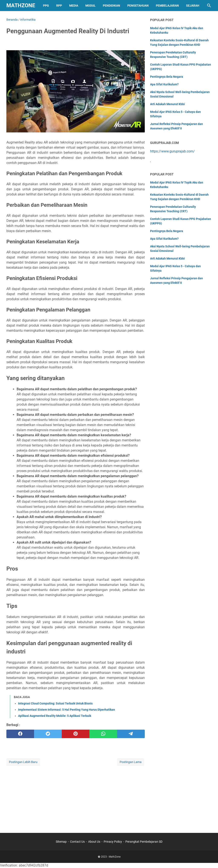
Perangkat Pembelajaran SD (144, 842)
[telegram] (131, 734)
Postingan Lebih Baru (23, 762)
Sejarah (193, 6)
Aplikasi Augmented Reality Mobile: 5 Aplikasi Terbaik (55, 716)
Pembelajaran (167, 6)
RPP (59, 6)
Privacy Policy (113, 842)
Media (74, 6)
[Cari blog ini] (209, 6)
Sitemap (61, 842)
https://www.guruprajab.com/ (172, 151)
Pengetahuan (138, 6)
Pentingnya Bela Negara (167, 77)
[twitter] (48, 734)
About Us (94, 842)
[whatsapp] (103, 734)
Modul (90, 6)
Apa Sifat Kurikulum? (164, 84)
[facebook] (20, 734)
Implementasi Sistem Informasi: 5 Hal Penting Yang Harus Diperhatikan (67, 710)
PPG (46, 6)
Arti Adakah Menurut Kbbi (167, 104)
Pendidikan (111, 6)
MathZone (21, 5)
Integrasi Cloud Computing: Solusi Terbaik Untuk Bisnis (55, 703)
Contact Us (77, 842)
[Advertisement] (76, 797)
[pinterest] (76, 734)
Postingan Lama (131, 762)
